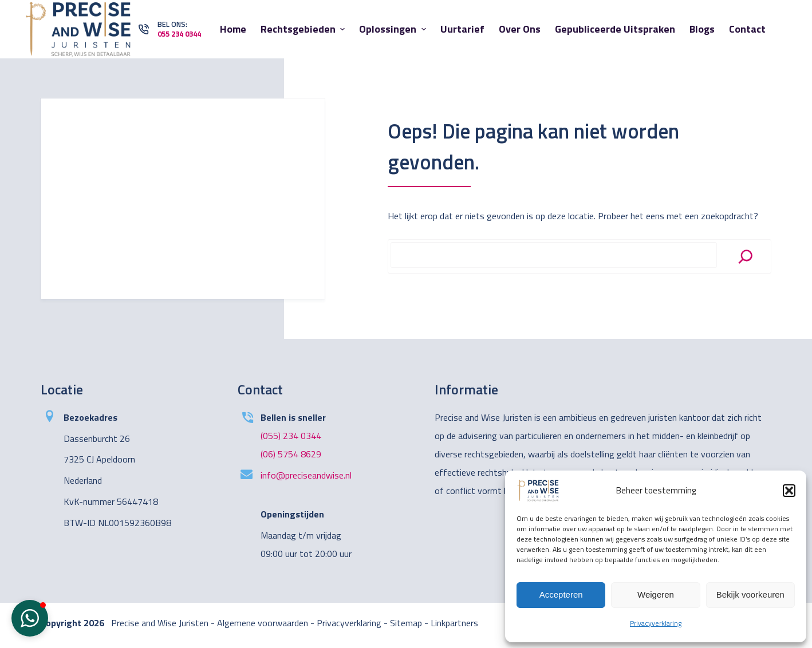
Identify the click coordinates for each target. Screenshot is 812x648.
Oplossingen (394, 29)
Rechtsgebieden (304, 29)
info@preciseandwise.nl (306, 475)
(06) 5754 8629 (291, 454)
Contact (747, 29)
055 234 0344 (179, 34)
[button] (789, 491)
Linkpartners (454, 623)
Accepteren (561, 594)
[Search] (746, 256)
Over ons (520, 29)
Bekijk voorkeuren (750, 594)
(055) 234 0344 (291, 436)
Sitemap (406, 623)
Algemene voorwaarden (263, 623)
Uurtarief (462, 29)
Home (233, 29)
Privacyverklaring (656, 623)
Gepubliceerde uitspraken (615, 29)
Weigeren (656, 594)
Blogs (702, 29)
